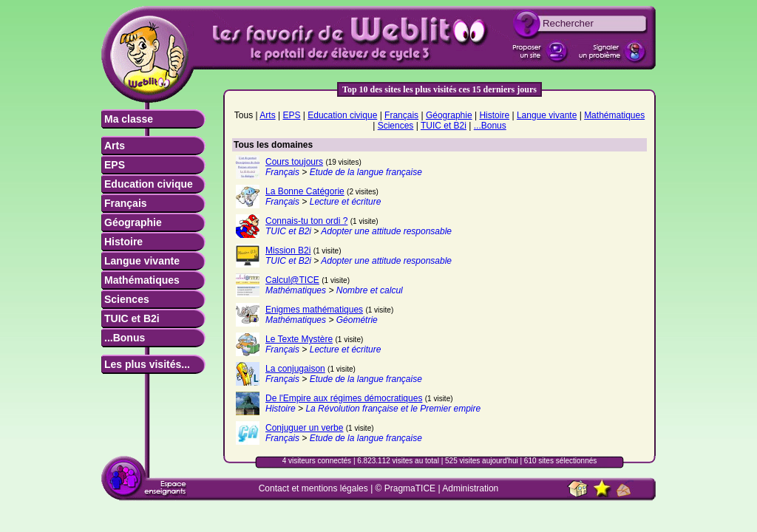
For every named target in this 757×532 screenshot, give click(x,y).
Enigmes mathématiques (314, 310)
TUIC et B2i (132, 318)
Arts (115, 146)
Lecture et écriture (346, 202)
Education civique (149, 184)
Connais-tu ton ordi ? (306, 221)
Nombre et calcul (370, 290)
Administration (470, 488)
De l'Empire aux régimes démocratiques (344, 398)
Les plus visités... (147, 364)
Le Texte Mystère (299, 339)
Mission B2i (288, 250)
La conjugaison (295, 369)
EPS (115, 165)
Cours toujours (294, 162)
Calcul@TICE (292, 280)
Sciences (127, 299)
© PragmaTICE (406, 488)
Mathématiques (142, 280)
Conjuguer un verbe (304, 428)
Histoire (123, 242)
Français (126, 203)
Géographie (133, 222)
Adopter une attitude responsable (386, 231)
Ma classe (129, 119)
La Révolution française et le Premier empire (393, 409)
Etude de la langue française (366, 172)
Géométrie (357, 320)
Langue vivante (142, 261)
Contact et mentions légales (313, 488)
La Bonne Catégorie (305, 191)
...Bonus (125, 338)
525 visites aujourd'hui (482, 461)
